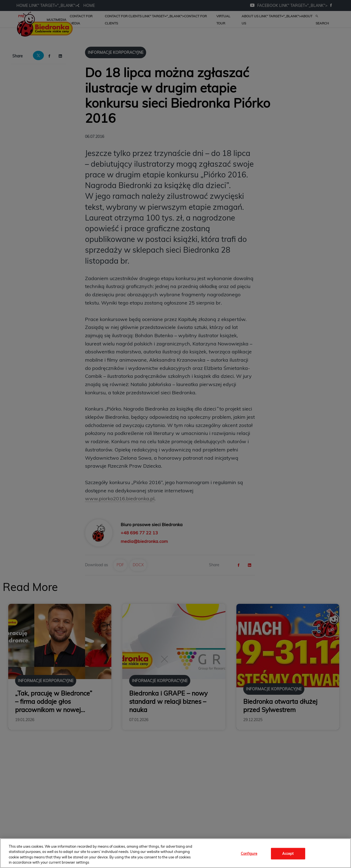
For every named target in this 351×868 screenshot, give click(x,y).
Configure (249, 853)
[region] (175, 853)
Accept (288, 853)
